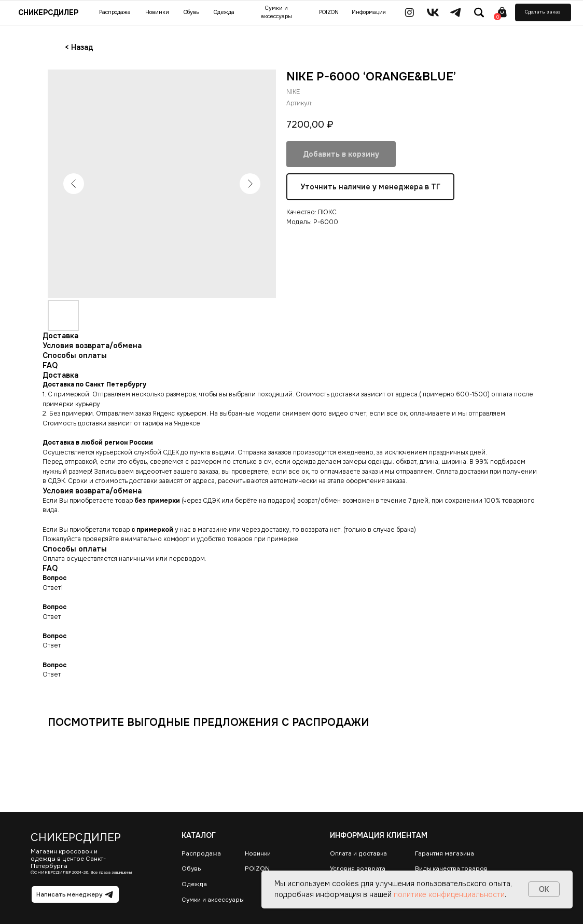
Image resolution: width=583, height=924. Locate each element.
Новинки (258, 854)
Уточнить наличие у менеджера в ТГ (370, 187)
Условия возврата (358, 869)
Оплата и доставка (358, 854)
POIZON (257, 869)
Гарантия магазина (445, 854)
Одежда (194, 884)
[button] (543, 12)
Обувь (191, 869)
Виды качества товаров (451, 869)
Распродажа (201, 854)
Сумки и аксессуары (213, 900)
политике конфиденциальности (449, 894)
